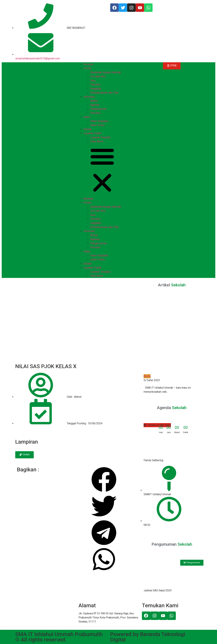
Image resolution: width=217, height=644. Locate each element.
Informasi (89, 97)
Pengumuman (98, 109)
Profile (88, 68)
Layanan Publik (92, 133)
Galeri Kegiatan (99, 121)
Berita (147, 376)
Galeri (87, 117)
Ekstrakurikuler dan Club (105, 93)
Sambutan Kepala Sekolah (106, 72)
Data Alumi (97, 141)
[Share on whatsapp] (104, 560)
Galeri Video (98, 125)
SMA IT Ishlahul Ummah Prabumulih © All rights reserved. (59, 637)
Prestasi (95, 113)
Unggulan (96, 89)
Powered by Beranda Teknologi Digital (148, 637)
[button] (108, 170)
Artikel (94, 101)
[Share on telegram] (104, 533)
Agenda (95, 105)
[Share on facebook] (104, 480)
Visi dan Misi (98, 76)
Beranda (88, 64)
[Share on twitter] (104, 507)
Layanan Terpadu (100, 137)
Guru (93, 80)
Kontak (88, 129)
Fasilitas (95, 85)
